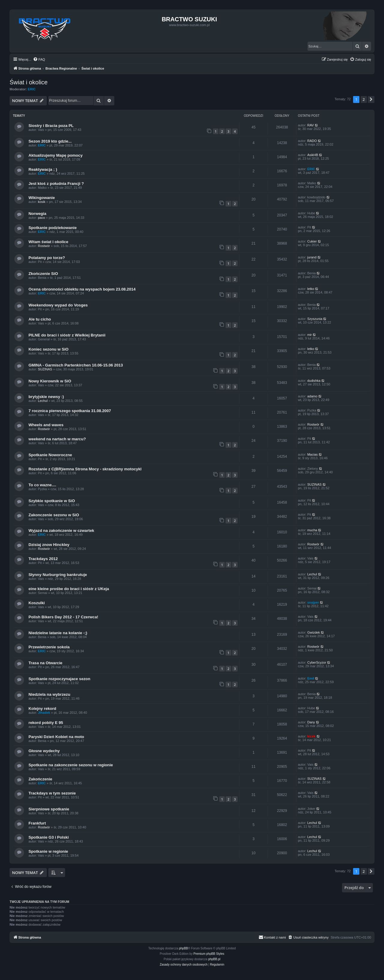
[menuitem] (39, 59)
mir (309, 335)
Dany (311, 722)
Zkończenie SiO (43, 274)
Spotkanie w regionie (48, 851)
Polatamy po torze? (47, 258)
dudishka (314, 381)
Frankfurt (37, 823)
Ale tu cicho (40, 319)
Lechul (43, 401)
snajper (313, 602)
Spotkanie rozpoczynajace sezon (59, 679)
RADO (312, 141)
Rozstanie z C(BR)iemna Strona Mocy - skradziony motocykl (85, 469)
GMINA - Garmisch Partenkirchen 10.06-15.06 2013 (76, 365)
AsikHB (313, 155)
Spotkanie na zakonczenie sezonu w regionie (71, 765)
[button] (371, 99)
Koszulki (37, 603)
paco (41, 218)
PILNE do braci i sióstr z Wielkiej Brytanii (67, 335)
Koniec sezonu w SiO (48, 349)
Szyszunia (315, 319)
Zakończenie (40, 779)
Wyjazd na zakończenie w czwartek (61, 531)
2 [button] (364, 99)
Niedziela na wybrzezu (49, 694)
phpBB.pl (214, 959)
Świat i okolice (29, 82)
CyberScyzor (317, 662)
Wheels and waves (46, 425)
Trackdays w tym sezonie (52, 793)
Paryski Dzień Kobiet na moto (56, 737)
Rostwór (44, 246)
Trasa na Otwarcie (45, 663)
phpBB (184, 948)
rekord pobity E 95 (46, 723)
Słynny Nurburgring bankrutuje (58, 575)
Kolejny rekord (42, 709)
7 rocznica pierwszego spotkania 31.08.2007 (70, 411)
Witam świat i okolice (48, 242)
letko (311, 289)
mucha (312, 530)
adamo (312, 396)
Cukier (312, 241)
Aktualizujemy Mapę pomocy (55, 155)
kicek (311, 736)
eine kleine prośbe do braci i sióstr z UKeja (69, 589)
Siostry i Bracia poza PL (51, 126)
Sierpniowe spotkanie (49, 809)
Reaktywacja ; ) (43, 169)
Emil (311, 678)
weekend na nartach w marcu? (57, 439)
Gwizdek (313, 632)
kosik (42, 202)
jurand (312, 257)
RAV (310, 125)
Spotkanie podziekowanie (52, 228)
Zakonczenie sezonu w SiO (54, 515)
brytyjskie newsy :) (46, 397)
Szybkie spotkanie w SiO (52, 501)
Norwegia (37, 214)
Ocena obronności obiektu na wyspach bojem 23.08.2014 (82, 289)
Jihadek (44, 713)
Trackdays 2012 (43, 559)
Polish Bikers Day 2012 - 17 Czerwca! (63, 617)
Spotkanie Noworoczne (50, 455)
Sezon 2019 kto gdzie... (50, 141)
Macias (312, 454)
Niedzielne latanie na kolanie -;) (58, 633)
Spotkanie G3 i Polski (49, 837)
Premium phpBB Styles (209, 954)
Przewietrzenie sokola (49, 647)
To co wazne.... (42, 485)
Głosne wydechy (44, 751)
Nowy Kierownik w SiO (50, 381)
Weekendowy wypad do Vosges (58, 305)
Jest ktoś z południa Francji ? (56, 184)
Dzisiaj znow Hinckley (49, 545)
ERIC (32, 89)
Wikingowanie (42, 198)
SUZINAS (45, 369)
